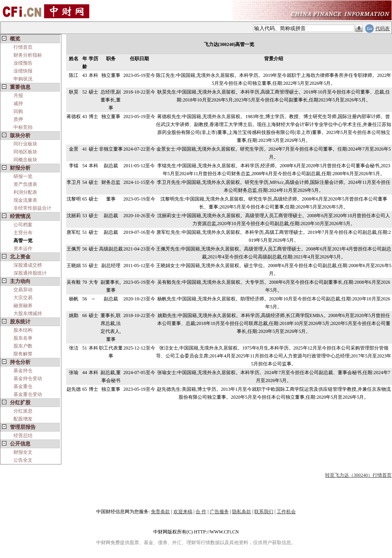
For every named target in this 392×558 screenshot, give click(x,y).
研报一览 (23, 176)
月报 (18, 96)
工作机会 (286, 512)
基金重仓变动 (28, 394)
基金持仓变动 (28, 378)
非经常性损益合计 (32, 208)
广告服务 (219, 512)
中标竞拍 (23, 127)
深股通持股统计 (30, 273)
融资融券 (23, 306)
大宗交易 (23, 298)
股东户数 (23, 346)
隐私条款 (242, 512)
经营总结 (23, 436)
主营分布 (23, 233)
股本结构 (23, 330)
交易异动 (23, 290)
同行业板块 (25, 144)
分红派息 (23, 411)
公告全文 (23, 460)
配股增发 (23, 419)
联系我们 (264, 512)
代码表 (382, 29)
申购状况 (23, 79)
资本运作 (23, 248)
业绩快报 (23, 71)
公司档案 (23, 225)
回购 (18, 111)
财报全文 (23, 452)
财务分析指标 (28, 55)
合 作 (201, 512)
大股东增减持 (28, 313)
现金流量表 (25, 200)
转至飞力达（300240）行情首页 (358, 475)
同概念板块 (25, 160)
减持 (18, 103)
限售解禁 (23, 354)
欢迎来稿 (183, 512)
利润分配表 (25, 192)
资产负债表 (25, 184)
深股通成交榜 (28, 265)
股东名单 (23, 338)
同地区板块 (25, 152)
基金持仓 (23, 371)
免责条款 (160, 512)
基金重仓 (23, 386)
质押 (18, 119)
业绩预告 (23, 63)
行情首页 (23, 47)
